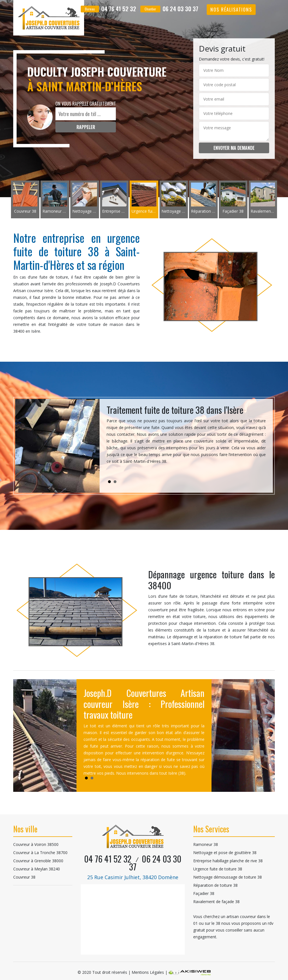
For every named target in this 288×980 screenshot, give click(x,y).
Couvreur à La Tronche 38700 (40, 853)
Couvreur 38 (24, 877)
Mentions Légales (148, 972)
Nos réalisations (231, 10)
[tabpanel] (186, 437)
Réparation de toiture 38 (215, 885)
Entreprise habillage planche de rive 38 (228, 861)
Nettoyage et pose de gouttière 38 (225, 853)
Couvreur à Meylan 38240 (37, 869)
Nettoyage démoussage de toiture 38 (228, 877)
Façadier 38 (204, 893)
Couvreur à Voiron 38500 (36, 844)
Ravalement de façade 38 (216, 902)
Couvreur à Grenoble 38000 (38, 861)
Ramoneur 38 (206, 844)
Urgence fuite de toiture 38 (218, 869)
